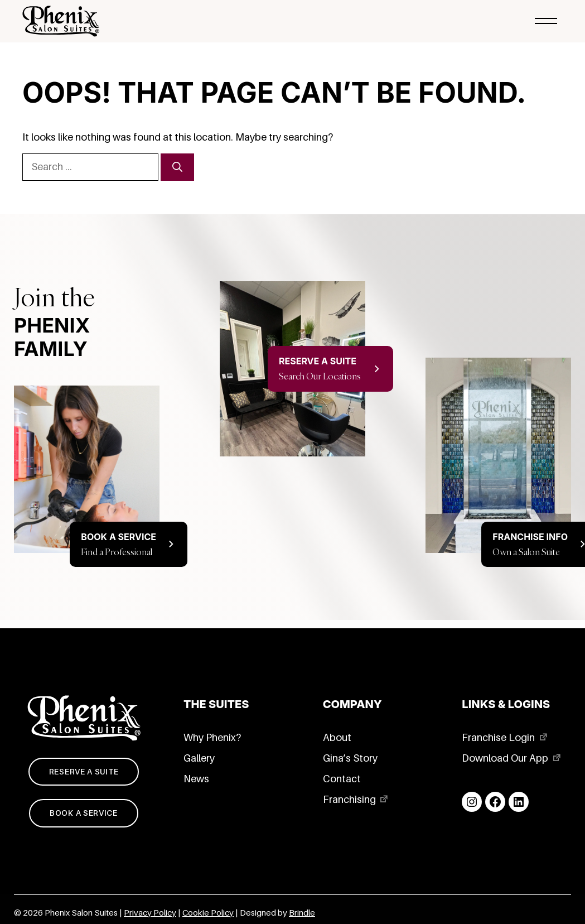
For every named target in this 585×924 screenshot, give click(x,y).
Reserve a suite (84, 772)
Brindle (302, 913)
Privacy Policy (150, 913)
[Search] (177, 167)
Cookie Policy (208, 913)
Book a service (84, 813)
